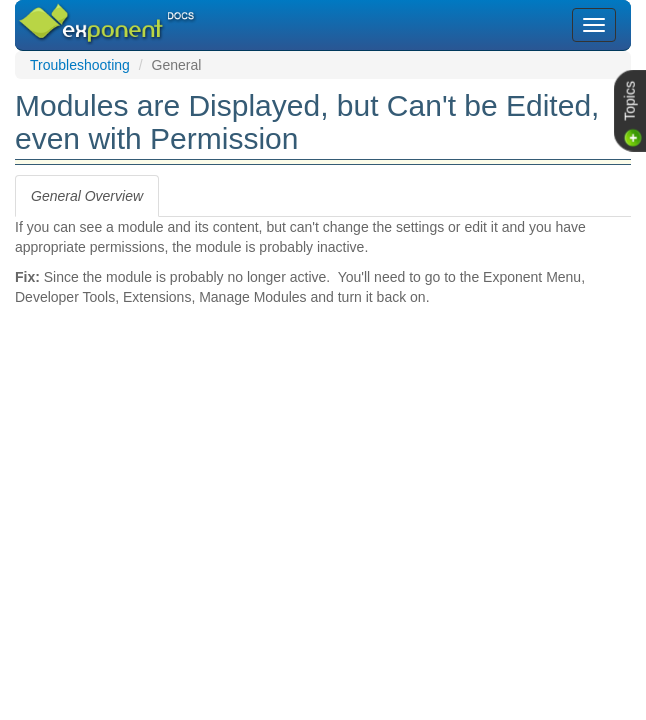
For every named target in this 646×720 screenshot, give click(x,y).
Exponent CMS (82, 14)
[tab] (87, 196)
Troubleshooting (80, 65)
